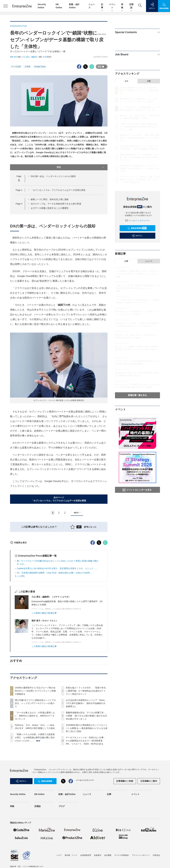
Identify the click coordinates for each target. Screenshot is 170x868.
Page (19, 190)
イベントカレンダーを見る (137, 490)
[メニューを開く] (5, 6)
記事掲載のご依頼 (125, 835)
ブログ (62, 860)
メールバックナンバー (137, 221)
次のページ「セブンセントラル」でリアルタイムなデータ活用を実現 (59, 499)
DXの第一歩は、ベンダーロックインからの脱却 (53, 176)
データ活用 (16, 67)
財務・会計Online (67, 848)
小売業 (27, 67)
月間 (149, 81)
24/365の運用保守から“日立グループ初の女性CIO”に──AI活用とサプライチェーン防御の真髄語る (35, 745)
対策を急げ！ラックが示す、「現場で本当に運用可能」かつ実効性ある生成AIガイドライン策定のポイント (86, 745)
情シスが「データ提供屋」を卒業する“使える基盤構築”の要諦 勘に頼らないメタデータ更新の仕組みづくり (137, 349)
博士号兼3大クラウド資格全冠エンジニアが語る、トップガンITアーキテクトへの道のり (35, 757)
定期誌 (131, 6)
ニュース (149, 261)
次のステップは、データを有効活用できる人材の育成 (56, 204)
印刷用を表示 (18, 597)
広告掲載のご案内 (149, 835)
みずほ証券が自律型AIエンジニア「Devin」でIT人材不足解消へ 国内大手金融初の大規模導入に (86, 757)
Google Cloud (40, 67)
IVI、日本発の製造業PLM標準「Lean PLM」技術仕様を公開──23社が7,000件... (54, 627)
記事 (102, 6)
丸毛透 (46, 57)
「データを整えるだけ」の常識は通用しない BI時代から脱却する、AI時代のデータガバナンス (35, 770)
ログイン (137, 236)
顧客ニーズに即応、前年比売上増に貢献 (50, 199)
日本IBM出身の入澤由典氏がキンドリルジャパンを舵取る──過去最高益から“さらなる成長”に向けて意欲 (87, 782)
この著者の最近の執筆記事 (44, 667)
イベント (112, 6)
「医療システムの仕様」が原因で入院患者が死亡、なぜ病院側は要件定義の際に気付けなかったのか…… (35, 791)
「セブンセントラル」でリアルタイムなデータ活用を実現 (58, 190)
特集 (122, 6)
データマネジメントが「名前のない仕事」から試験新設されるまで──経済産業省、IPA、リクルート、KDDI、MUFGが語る (86, 795)
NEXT (78, 513)
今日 (126, 81)
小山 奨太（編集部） (30, 57)
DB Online (39, 848)
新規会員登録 (137, 228)
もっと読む (20, 630)
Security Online (18, 848)
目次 (81, 167)
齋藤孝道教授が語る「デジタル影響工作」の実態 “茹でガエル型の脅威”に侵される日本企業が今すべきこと (86, 770)
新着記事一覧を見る (137, 395)
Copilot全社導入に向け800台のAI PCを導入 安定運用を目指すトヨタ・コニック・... (57, 622)
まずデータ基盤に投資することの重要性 (50, 208)
